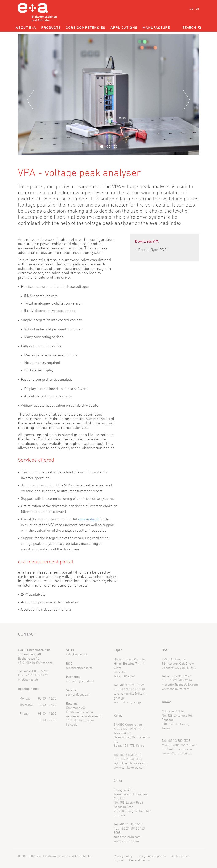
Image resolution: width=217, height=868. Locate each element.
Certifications (180, 856)
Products (51, 28)
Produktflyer (148, 250)
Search (189, 28)
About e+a (26, 28)
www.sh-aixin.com (126, 841)
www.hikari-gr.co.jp (127, 702)
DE (191, 9)
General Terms (139, 861)
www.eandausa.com (176, 689)
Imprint (119, 861)
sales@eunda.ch (77, 655)
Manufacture (156, 28)
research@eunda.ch (79, 668)
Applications (124, 28)
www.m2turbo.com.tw (177, 754)
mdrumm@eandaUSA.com (180, 685)
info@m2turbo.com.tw (177, 749)
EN (197, 9)
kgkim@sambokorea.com (131, 764)
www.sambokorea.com (129, 768)
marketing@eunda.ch (80, 681)
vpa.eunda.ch (88, 519)
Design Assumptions (152, 856)
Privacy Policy (123, 856)
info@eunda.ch (28, 680)
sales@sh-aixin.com (127, 837)
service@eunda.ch (78, 695)
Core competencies (86, 28)
